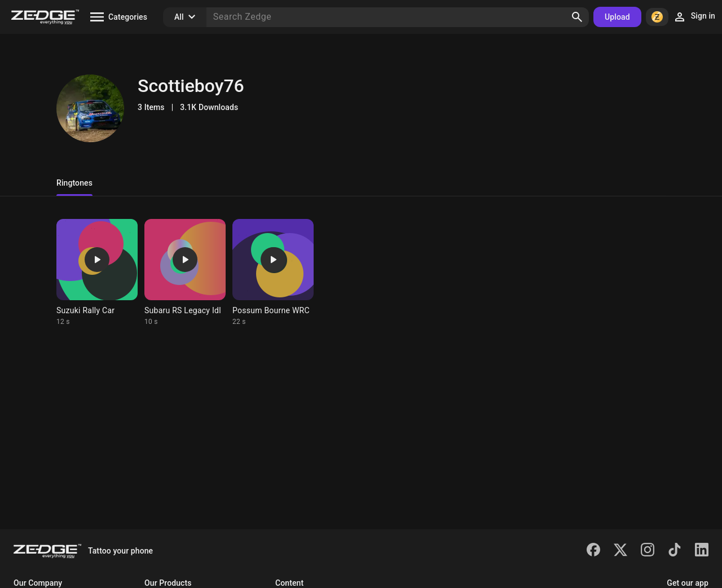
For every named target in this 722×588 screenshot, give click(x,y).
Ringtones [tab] (74, 183)
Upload (617, 17)
